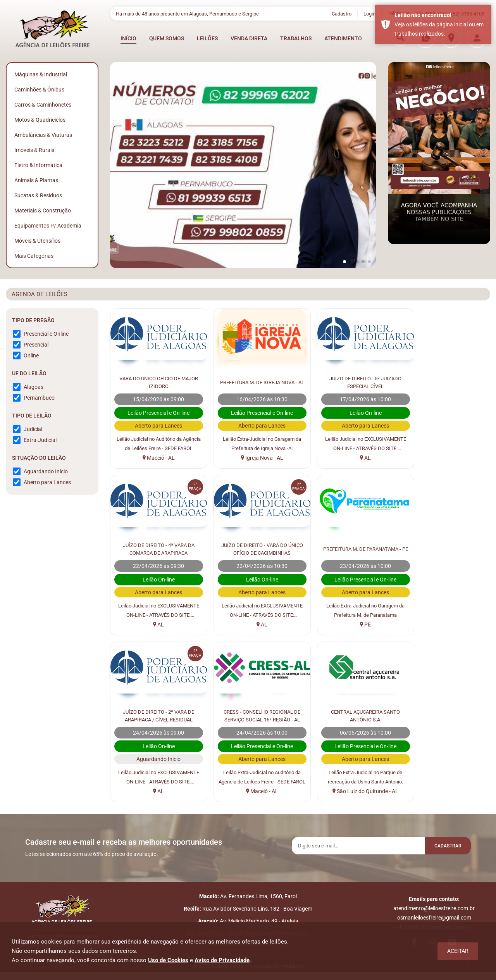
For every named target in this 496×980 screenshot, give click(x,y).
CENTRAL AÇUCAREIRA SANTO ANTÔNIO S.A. (155, 715)
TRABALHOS (296, 38)
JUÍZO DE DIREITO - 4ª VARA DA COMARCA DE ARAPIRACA (445, 381)
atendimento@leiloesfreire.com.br (434, 912)
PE (252, 625)
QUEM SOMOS (167, 38)
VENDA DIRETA (249, 38)
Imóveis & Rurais (34, 150)
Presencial (36, 345)
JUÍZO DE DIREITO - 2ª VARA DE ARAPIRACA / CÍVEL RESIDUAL (348, 548)
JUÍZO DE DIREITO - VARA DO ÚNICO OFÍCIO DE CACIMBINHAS (155, 548)
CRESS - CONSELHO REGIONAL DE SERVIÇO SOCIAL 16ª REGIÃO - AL (445, 549)
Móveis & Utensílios (37, 241)
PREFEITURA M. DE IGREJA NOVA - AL (252, 381)
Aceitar (458, 951)
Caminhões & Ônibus (39, 90)
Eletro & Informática (38, 165)
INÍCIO (128, 38)
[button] (344, 262)
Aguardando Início (46, 471)
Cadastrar (444, 847)
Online (31, 355)
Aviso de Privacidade (222, 960)
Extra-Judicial (40, 440)
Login (369, 14)
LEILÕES (207, 38)
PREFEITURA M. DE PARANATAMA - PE (252, 548)
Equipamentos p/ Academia (48, 226)
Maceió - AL (155, 458)
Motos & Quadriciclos (40, 120)
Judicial (33, 429)
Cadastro (342, 14)
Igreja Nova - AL (252, 458)
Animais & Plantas (36, 180)
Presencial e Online (46, 334)
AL (348, 458)
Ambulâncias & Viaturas (43, 135)
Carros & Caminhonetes (43, 105)
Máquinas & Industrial (41, 74)
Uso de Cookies (168, 960)
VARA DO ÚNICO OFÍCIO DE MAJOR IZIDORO (155, 381)
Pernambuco (39, 398)
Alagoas (34, 387)
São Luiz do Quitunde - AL (155, 791)
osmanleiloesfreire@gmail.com (434, 921)
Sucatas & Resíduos (38, 195)
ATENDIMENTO (343, 38)
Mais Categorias (34, 256)
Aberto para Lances (47, 482)
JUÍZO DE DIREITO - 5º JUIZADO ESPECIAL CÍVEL (348, 381)
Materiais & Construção (43, 210)
